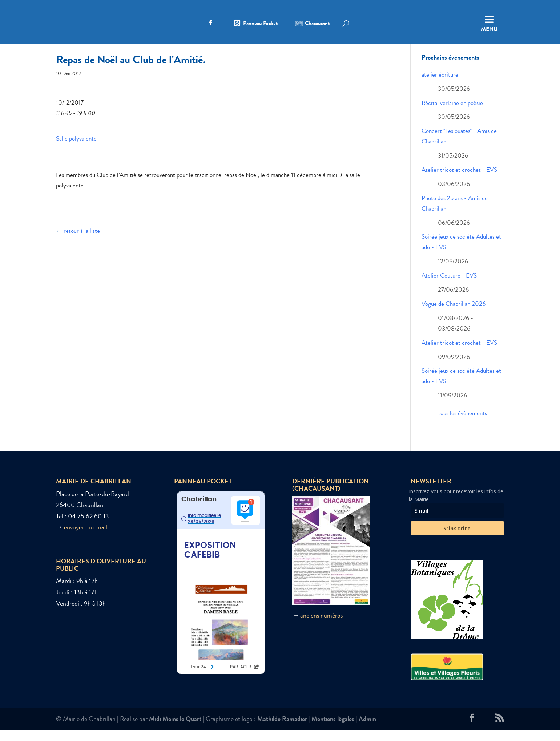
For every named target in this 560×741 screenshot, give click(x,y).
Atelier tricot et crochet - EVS (459, 181)
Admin (367, 730)
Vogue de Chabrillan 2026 (454, 315)
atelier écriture (440, 86)
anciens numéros (321, 626)
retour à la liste (82, 242)
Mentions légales (333, 730)
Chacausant (317, 24)
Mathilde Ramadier (282, 730)
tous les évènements (463, 424)
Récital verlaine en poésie (452, 114)
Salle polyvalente (76, 150)
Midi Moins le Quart (175, 730)
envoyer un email (86, 538)
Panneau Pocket (260, 24)
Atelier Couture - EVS (449, 287)
